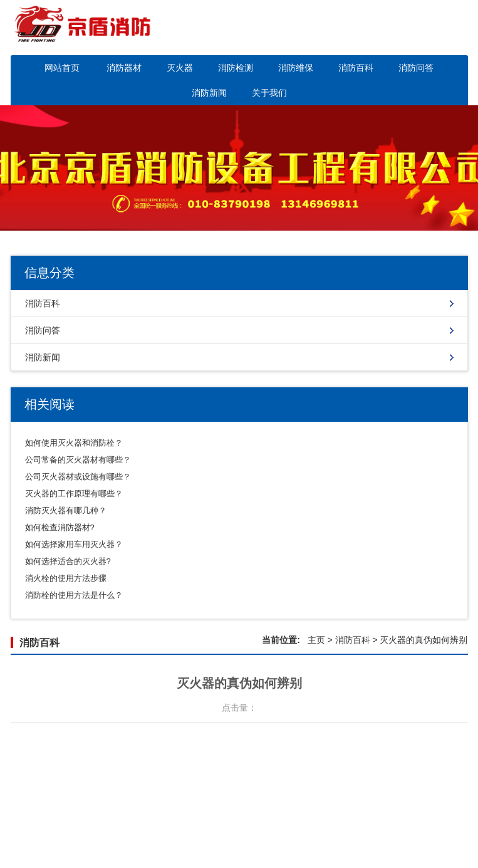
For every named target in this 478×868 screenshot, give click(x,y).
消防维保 (296, 68)
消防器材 (124, 68)
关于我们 (269, 93)
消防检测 (236, 68)
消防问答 (416, 68)
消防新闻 (209, 93)
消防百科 (356, 68)
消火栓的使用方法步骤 (66, 578)
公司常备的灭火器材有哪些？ (78, 460)
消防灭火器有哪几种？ (66, 510)
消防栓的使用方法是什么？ (74, 595)
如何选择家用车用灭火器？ (74, 544)
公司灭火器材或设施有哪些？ (78, 477)
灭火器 (180, 68)
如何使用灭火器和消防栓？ (74, 443)
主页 (316, 640)
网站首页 (62, 68)
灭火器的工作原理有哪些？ (74, 494)
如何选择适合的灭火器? (68, 561)
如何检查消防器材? (60, 527)
